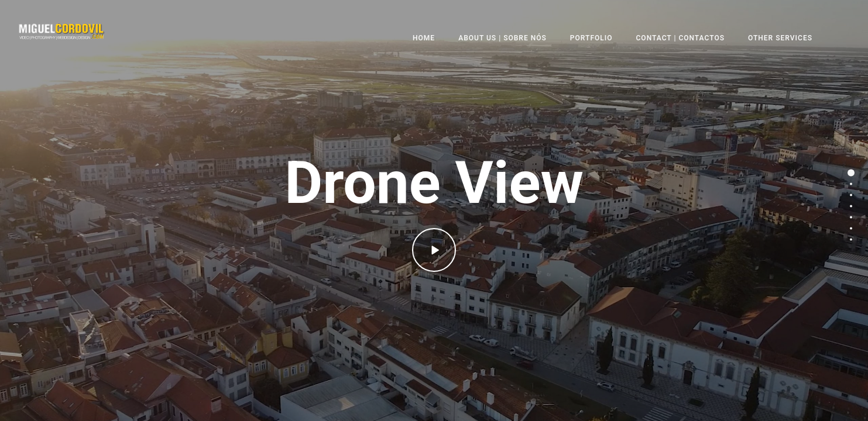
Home (424, 38)
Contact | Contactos (681, 38)
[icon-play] (434, 250)
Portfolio (591, 38)
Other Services (780, 38)
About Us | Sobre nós (502, 38)
